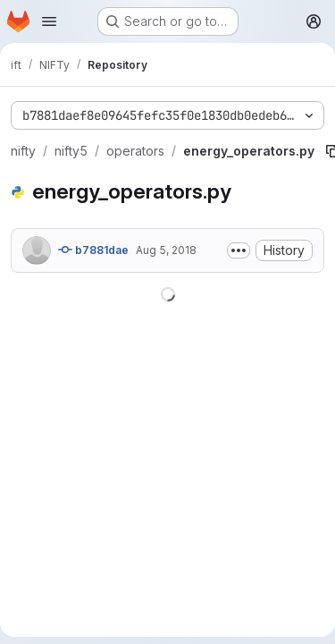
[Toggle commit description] (239, 250)
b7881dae (93, 250)
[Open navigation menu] (49, 21)
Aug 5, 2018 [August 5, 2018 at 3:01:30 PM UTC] (166, 250)
